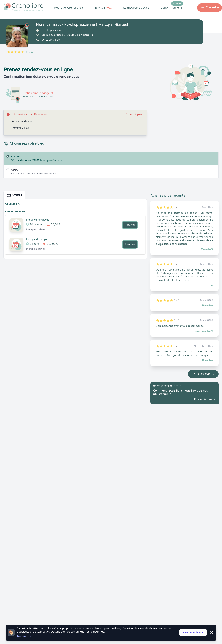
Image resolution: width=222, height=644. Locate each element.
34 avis (29, 52)
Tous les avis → (203, 374)
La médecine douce (136, 8)
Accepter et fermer (193, 632)
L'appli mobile (172, 7)
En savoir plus (135, 114)
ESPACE (103, 8)
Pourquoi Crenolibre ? (69, 8)
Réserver (130, 225)
